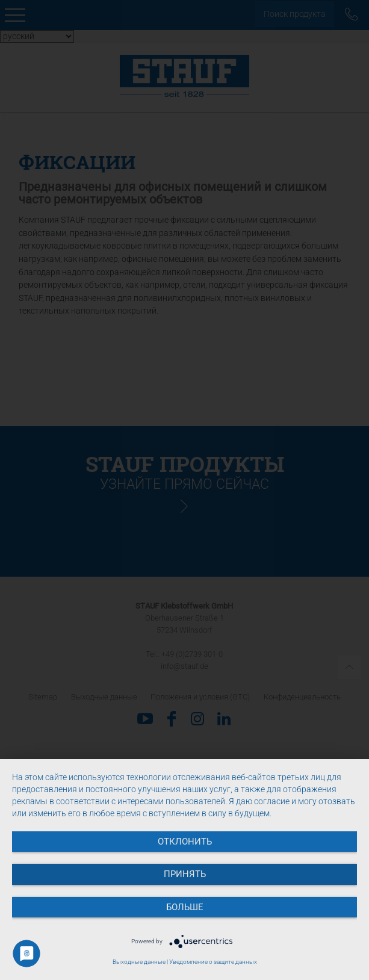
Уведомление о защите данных (213, 962)
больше (185, 907)
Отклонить (185, 842)
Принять (185, 874)
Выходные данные (139, 962)
